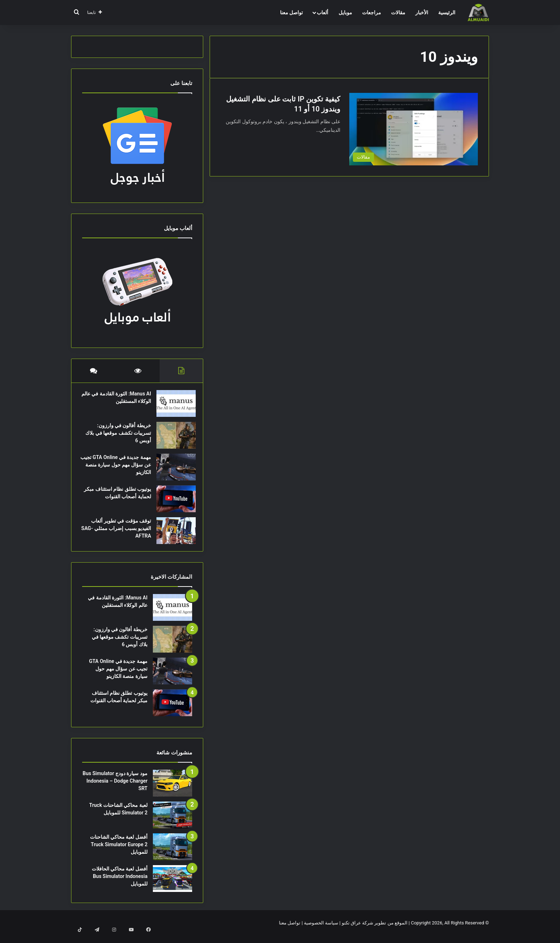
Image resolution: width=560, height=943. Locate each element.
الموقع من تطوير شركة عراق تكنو (375, 930)
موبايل (345, 13)
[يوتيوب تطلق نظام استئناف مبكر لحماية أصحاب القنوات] (172, 502)
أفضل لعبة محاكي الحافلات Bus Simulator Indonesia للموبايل (120, 883)
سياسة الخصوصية (321, 930)
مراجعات (372, 13)
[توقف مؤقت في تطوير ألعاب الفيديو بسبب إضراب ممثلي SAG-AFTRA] (172, 534)
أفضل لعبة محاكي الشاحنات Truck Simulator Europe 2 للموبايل (119, 852)
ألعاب (322, 13)
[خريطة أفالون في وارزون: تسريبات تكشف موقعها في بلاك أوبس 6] (172, 439)
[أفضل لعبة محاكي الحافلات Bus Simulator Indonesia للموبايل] (172, 886)
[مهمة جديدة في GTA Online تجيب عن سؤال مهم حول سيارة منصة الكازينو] (172, 471)
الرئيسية (447, 13)
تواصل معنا (291, 13)
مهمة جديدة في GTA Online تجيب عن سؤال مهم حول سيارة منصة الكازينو (118, 468)
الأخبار (422, 13)
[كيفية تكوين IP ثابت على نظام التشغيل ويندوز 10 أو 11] (414, 129)
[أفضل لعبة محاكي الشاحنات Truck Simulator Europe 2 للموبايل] (172, 854)
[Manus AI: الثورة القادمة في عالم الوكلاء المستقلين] (172, 407)
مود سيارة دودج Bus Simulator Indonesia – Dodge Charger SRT (115, 788)
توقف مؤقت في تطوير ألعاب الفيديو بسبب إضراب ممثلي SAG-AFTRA (117, 532)
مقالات (398, 13)
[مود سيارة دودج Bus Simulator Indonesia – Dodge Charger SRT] (172, 790)
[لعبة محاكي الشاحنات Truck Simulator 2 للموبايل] (172, 822)
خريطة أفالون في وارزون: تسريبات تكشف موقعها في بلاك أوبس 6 (120, 436)
